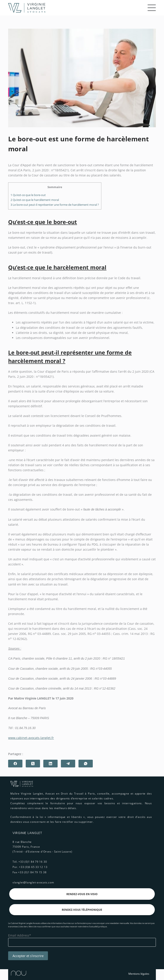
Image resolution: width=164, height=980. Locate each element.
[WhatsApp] (86, 764)
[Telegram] (68, 764)
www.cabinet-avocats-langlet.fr (31, 738)
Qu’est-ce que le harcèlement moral (35, 200)
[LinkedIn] (50, 764)
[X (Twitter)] (33, 764)
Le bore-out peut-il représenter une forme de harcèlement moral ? (55, 205)
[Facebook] (15, 764)
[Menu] (152, 8)
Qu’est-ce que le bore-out (28, 195)
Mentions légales (139, 974)
